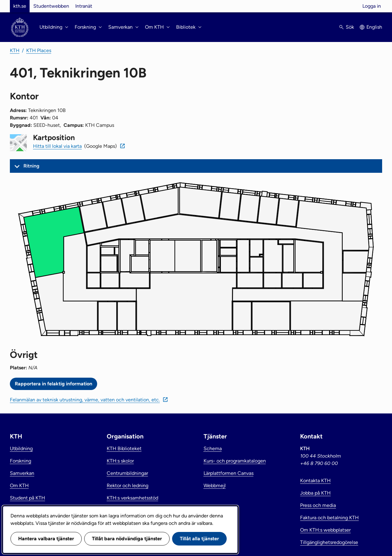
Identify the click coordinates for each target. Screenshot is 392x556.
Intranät (84, 6)
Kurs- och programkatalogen (235, 461)
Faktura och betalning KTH (329, 518)
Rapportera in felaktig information (54, 384)
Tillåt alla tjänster (199, 539)
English (374, 27)
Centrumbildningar (127, 473)
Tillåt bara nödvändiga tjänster (127, 539)
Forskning (21, 461)
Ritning (31, 166)
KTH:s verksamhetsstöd (132, 498)
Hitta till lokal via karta (57, 146)
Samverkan (22, 473)
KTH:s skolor (120, 461)
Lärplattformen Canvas (229, 473)
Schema (213, 448)
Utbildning (21, 448)
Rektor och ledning (128, 485)
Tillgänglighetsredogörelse (329, 542)
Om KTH (19, 485)
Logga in (372, 6)
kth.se (20, 6)
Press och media (318, 505)
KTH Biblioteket (124, 448)
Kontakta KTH (315, 481)
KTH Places (39, 50)
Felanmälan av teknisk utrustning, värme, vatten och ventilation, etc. (85, 400)
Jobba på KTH (315, 493)
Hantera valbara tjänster (46, 539)
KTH (15, 50)
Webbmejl (215, 485)
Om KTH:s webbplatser (325, 530)
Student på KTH (27, 498)
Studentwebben (51, 6)
